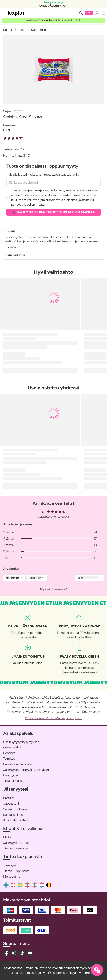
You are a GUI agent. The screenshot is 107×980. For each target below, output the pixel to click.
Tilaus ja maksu (13, 781)
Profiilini (8, 798)
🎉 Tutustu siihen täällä (53, 20)
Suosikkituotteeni (15, 809)
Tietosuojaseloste (15, 848)
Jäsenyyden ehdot (16, 843)
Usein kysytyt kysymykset (21, 742)
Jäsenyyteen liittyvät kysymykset (26, 770)
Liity (89, 13)
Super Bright (40, 30)
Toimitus (9, 759)
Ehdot (7, 837)
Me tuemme (12, 876)
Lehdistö (9, 753)
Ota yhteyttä (12, 747)
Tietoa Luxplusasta (16, 871)
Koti (6, 30)
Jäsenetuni (11, 803)
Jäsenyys (10, 865)
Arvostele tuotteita (16, 820)
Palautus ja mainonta (17, 764)
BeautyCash (12, 775)
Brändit (20, 30)
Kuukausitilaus (13, 815)
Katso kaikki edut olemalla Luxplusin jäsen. (53, 718)
